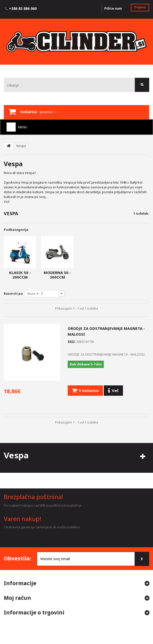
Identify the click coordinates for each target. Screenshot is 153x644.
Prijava (140, 7)
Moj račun (17, 598)
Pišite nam (113, 8)
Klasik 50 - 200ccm (20, 275)
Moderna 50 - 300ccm (57, 275)
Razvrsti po (13, 293)
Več (7, 202)
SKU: (72, 342)
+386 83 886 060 (23, 8)
